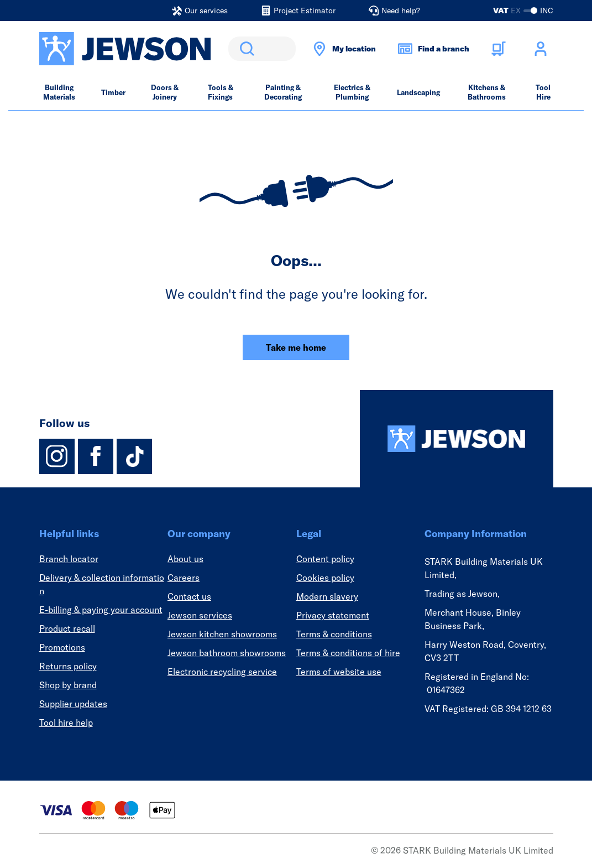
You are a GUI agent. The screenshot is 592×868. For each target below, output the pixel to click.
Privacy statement (333, 615)
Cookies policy (325, 578)
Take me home (296, 347)
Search (245, 49)
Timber (113, 92)
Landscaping (418, 92)
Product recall (67, 628)
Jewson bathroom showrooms (227, 653)
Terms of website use (339, 672)
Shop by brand (68, 685)
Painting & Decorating (283, 92)
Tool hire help (66, 723)
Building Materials (59, 92)
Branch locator (69, 559)
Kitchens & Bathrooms (487, 92)
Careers (184, 578)
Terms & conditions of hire (348, 653)
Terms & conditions (334, 634)
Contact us (189, 596)
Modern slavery (327, 596)
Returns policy (68, 666)
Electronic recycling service (222, 672)
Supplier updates (73, 704)
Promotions (62, 647)
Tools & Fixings (221, 92)
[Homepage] (457, 439)
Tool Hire (543, 92)
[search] (262, 49)
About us (185, 559)
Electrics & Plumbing (352, 92)
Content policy (325, 559)
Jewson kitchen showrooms (222, 634)
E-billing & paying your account (101, 610)
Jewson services (200, 615)
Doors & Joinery (165, 92)
